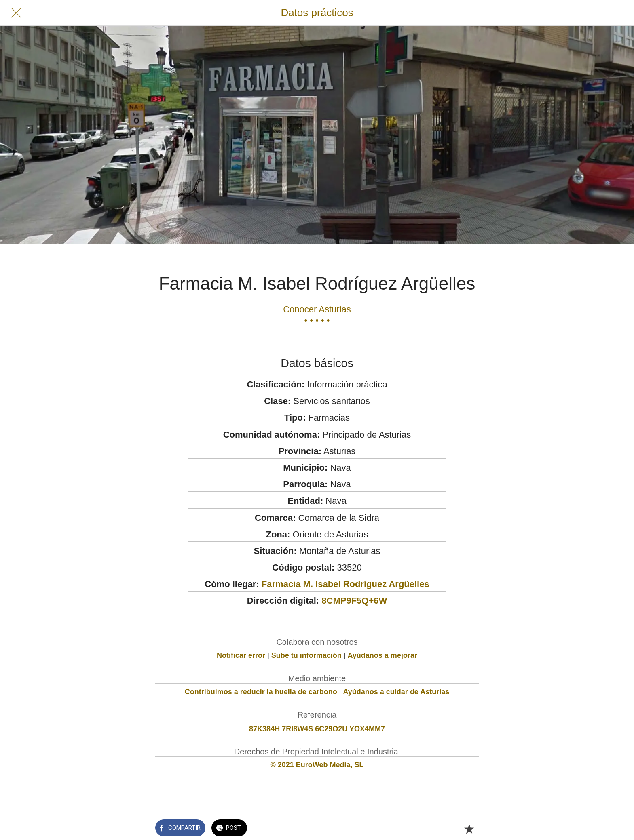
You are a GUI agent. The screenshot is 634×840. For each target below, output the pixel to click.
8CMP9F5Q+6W (354, 601)
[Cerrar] (16, 13)
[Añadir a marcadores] (469, 829)
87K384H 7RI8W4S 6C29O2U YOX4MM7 (317, 729)
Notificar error (241, 655)
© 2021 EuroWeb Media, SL (317, 765)
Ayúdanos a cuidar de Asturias (396, 692)
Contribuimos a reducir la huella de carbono (261, 692)
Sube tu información (306, 655)
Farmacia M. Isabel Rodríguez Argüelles (346, 584)
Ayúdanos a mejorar (383, 655)
